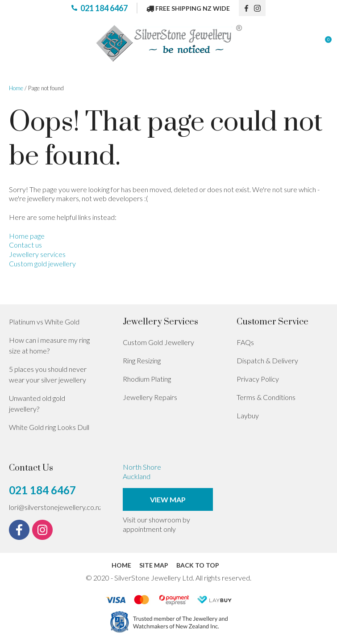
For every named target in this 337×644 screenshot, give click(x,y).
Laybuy (248, 415)
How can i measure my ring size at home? (49, 345)
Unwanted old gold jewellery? (37, 403)
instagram (260, 8)
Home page (27, 236)
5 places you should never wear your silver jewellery (48, 374)
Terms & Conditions (266, 397)
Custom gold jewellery (42, 263)
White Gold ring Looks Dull (49, 427)
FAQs (245, 342)
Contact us (25, 245)
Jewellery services (37, 254)
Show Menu (14, 44)
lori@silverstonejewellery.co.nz (56, 507)
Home (16, 88)
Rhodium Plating (147, 379)
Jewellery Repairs (150, 397)
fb (246, 8)
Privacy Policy (258, 379)
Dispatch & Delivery (267, 360)
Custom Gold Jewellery (158, 342)
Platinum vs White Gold (44, 322)
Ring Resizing (142, 360)
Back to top (198, 565)
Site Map (154, 565)
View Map (168, 499)
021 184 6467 (104, 8)
